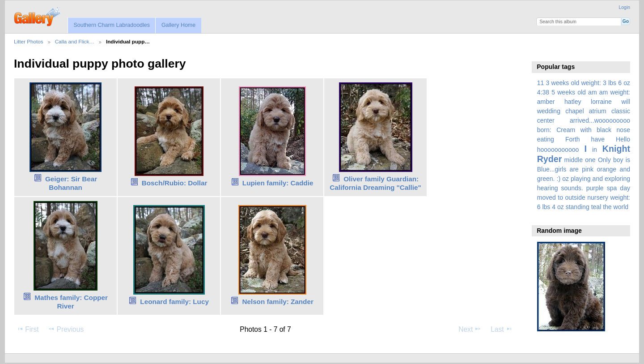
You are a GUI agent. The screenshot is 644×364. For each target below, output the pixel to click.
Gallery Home (178, 25)
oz (566, 179)
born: (544, 130)
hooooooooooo (558, 150)
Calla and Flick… (75, 41)
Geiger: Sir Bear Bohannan (71, 183)
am (593, 92)
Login (625, 7)
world (621, 207)
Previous (66, 329)
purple (595, 188)
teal (596, 207)
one (590, 160)
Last (502, 329)
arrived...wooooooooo (600, 120)
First (28, 329)
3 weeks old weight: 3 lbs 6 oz (588, 83)
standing (578, 207)
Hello (623, 139)
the (607, 207)
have (598, 139)
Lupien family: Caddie (278, 183)
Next (470, 329)
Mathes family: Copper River (71, 302)
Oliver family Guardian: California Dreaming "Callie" (375, 183)
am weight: (615, 92)
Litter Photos (29, 41)
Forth (573, 139)
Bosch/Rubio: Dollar (175, 183)
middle (574, 160)
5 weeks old (569, 92)
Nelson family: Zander (278, 302)
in (595, 150)
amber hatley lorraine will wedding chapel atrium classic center (584, 111)
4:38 (543, 92)
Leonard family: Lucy (174, 302)
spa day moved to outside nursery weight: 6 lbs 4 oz (584, 197)
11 (541, 83)
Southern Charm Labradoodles (112, 25)
